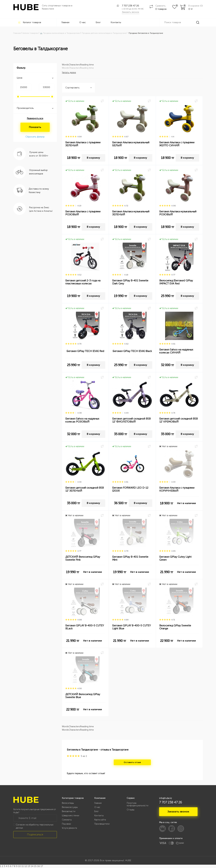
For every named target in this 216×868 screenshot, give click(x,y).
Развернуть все (35, 118)
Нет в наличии (186, 503)
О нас (83, 22)
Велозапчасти (69, 811)
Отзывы (131, 810)
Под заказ (66, 824)
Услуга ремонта (69, 828)
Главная (65, 22)
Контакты (116, 22)
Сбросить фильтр (35, 137)
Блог (98, 22)
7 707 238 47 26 (130, 6)
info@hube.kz (166, 798)
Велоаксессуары (70, 807)
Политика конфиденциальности (138, 804)
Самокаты (67, 820)
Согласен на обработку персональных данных (35, 826)
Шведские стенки (71, 815)
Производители (102, 824)
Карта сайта (100, 820)
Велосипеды (68, 803)
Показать (35, 127)
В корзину (93, 158)
